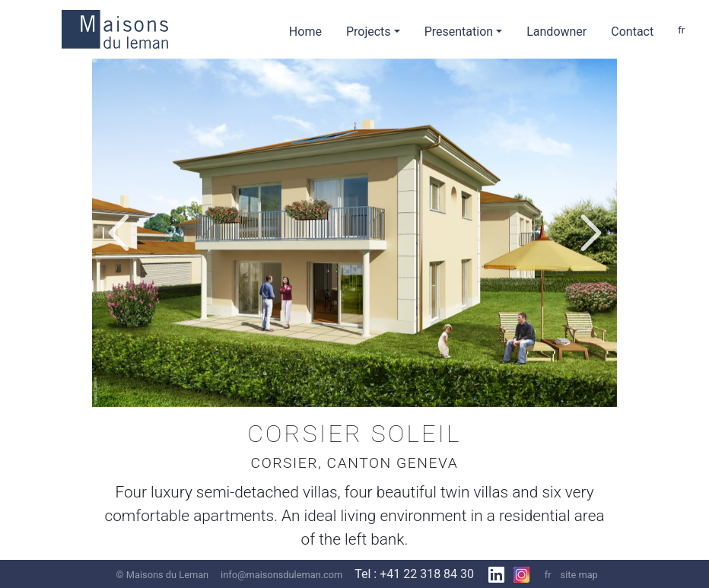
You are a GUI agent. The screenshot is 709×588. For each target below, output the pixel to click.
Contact (632, 32)
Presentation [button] (459, 32)
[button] (118, 233)
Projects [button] (369, 32)
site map (579, 575)
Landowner (556, 32)
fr (681, 30)
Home (305, 32)
